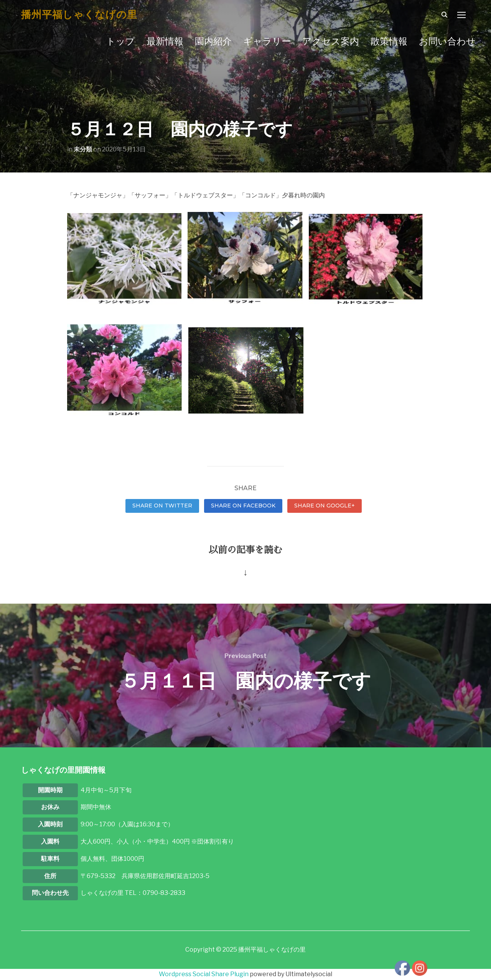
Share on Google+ (325, 506)
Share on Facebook (243, 506)
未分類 (83, 149)
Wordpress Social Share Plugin (204, 974)
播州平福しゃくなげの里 (79, 15)
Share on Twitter (162, 506)
